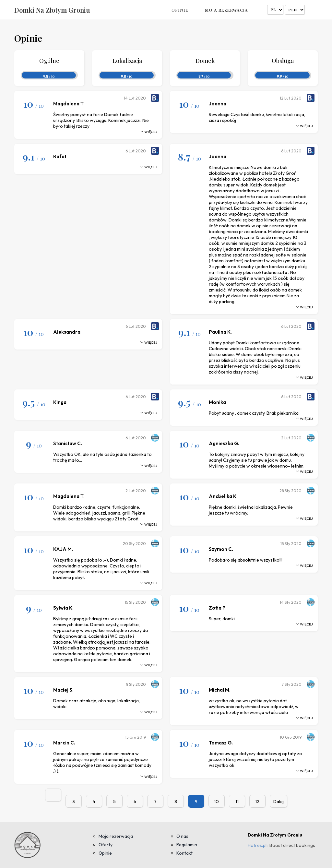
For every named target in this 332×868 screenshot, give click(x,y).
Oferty (106, 845)
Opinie (180, 10)
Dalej (279, 802)
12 (257, 802)
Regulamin (187, 845)
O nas (182, 836)
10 (216, 802)
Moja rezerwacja (226, 10)
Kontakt (184, 853)
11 (237, 802)
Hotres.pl (257, 845)
